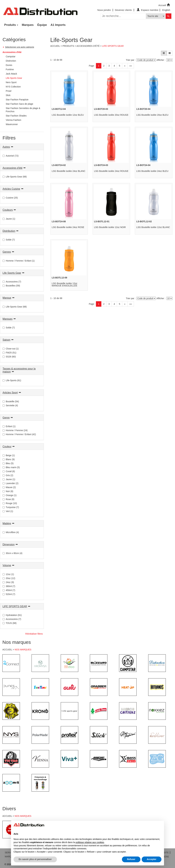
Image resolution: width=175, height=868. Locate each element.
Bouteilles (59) (11, 286)
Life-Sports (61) (12, 380)
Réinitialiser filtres (34, 634)
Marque (7, 298)
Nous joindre (104, 10)
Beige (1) (9, 455)
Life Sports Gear (12, 273)
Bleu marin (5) (11, 467)
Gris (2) (8, 475)
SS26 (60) (9, 357)
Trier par (130, 60)
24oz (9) (8, 582)
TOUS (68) (9, 623)
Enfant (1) (9, 426)
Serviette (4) (10, 405)
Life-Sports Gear (113, 46)
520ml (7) (9, 594)
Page (91, 66)
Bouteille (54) (11, 401)
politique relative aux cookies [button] (90, 842)
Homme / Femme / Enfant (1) (19, 261)
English (166, 10)
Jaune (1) (9, 219)
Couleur (7, 447)
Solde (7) (9, 240)
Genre (6, 418)
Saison (6, 340)
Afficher (160, 60)
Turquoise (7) (11, 507)
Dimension (9, 544)
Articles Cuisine (11, 189)
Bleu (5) (8, 463)
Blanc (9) (9, 459)
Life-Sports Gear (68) (15, 177)
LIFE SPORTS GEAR (15, 606)
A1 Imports (58, 25)
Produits (10, 25)
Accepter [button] (152, 859)
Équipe (42, 25)
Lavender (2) (10, 483)
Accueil (164, 5)
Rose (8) (8, 499)
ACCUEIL (7, 650)
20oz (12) (9, 578)
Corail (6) (9, 471)
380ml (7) (9, 586)
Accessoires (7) (12, 282)
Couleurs (8, 210)
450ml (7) (9, 590)
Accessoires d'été (12, 52)
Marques (28, 25)
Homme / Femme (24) (15, 430)
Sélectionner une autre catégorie (20, 47)
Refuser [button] (131, 859)
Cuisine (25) (10, 198)
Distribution (9, 231)
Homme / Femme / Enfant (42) (19, 434)
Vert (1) (8, 511)
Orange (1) (10, 495)
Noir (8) (8, 491)
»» (131, 66)
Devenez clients (123, 10)
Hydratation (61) (12, 615)
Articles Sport (10, 393)
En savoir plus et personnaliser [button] (35, 859)
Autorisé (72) (11, 156)
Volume (7, 565)
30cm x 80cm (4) (12, 553)
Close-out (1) (11, 349)
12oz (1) (8, 574)
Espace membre (147, 10)
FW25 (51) (9, 353)
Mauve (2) (9, 487)
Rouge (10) (10, 503)
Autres (6, 147)
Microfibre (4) (11, 532)
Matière (7, 523)
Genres (7, 252)
